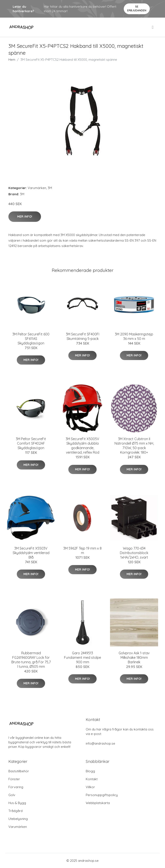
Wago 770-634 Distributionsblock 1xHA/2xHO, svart (134, 553)
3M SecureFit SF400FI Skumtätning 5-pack (83, 336)
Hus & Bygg (17, 803)
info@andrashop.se (100, 743)
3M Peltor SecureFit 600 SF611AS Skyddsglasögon (31, 339)
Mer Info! (25, 217)
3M (50, 188)
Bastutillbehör (19, 771)
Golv (12, 795)
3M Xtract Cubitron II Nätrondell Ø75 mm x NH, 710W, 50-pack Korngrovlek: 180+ (134, 446)
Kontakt (92, 779)
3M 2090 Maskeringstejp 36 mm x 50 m (134, 336)
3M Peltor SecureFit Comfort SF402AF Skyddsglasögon (31, 443)
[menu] (153, 27)
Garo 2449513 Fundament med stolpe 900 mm (82, 657)
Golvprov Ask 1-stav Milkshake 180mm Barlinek (134, 657)
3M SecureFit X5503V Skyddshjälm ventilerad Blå (31, 553)
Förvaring (16, 787)
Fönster (14, 779)
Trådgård (15, 811)
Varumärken (37, 188)
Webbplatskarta (98, 803)
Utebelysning (18, 819)
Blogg (90, 771)
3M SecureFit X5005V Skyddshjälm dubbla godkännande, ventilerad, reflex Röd (82, 446)
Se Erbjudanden (137, 8)
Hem (12, 60)
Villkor (90, 787)
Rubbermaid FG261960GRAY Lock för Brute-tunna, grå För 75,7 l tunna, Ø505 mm (31, 660)
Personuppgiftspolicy (102, 795)
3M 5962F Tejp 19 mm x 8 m (82, 551)
